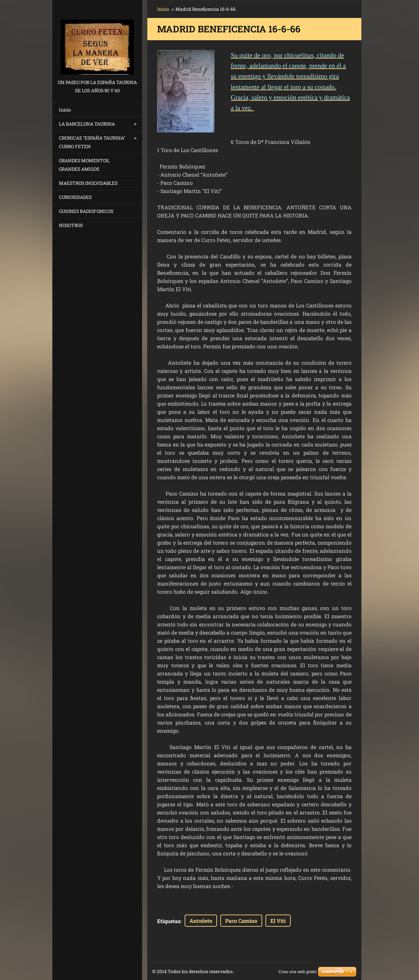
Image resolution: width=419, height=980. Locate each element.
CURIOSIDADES (75, 197)
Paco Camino (241, 921)
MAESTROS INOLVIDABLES (88, 183)
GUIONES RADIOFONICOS (86, 211)
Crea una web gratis (298, 972)
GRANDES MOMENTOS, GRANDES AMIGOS (84, 165)
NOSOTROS (71, 225)
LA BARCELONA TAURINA (87, 124)
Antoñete (201, 921)
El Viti (278, 921)
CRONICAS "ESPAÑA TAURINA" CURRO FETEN (92, 142)
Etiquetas (169, 921)
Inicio (65, 110)
